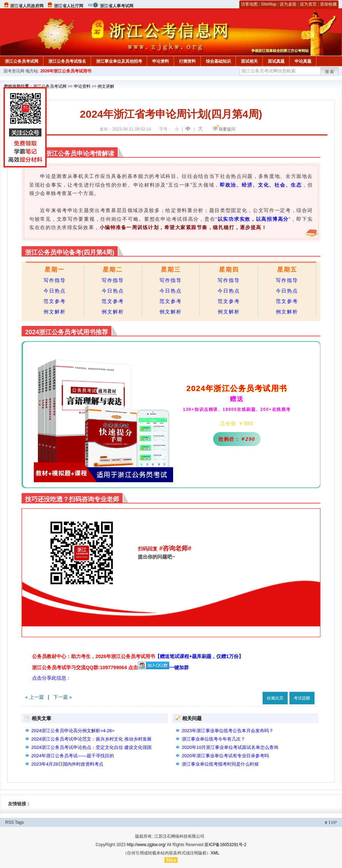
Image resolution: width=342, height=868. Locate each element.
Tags (19, 822)
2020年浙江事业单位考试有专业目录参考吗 (225, 756)
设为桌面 (288, 4)
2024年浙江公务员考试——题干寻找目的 (73, 756)
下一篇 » (63, 697)
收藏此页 (275, 698)
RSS (10, 822)
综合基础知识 (218, 61)
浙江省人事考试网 (117, 6)
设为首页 (308, 4)
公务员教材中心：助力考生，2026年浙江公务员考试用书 (138, 656)
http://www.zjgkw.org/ (146, 845)
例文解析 (55, 312)
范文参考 (55, 301)
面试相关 (249, 61)
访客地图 (249, 4)
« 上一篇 (34, 697)
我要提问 (227, 129)
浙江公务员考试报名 (67, 61)
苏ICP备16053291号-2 (225, 845)
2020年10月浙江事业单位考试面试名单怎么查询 (230, 747)
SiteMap (269, 4)
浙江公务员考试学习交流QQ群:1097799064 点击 (85, 667)
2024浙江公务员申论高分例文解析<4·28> (73, 731)
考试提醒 (302, 698)
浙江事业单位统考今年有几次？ (213, 739)
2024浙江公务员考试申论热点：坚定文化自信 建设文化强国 (91, 747)
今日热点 (55, 291)
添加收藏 (328, 4)
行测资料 (187, 61)
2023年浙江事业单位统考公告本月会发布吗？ (228, 731)
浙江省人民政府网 (27, 6)
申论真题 (303, 61)
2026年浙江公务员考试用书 (66, 71)
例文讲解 (106, 86)
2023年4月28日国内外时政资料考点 (67, 764)
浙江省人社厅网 (69, 6)
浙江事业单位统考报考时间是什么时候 (220, 764)
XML (215, 853)
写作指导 (55, 280)
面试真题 (276, 61)
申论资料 (161, 61)
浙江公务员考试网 (22, 61)
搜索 (330, 72)
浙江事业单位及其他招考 (119, 61)
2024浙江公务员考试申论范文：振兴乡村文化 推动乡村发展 (91, 739)
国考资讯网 (14, 71)
